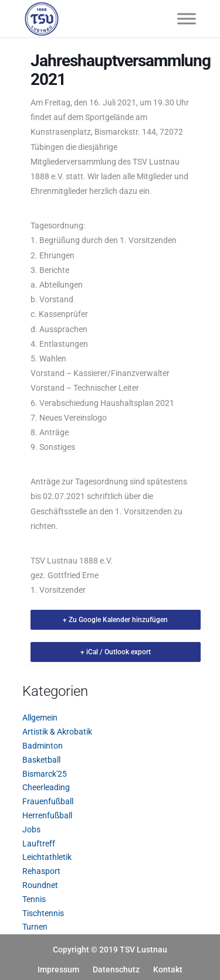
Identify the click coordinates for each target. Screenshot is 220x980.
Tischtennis (43, 913)
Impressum (58, 969)
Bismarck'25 (45, 774)
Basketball (41, 760)
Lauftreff (39, 844)
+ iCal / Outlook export (116, 652)
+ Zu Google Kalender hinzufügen (115, 620)
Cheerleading (46, 787)
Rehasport (41, 871)
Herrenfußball (47, 815)
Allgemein (40, 718)
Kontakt (168, 969)
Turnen (35, 927)
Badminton (43, 746)
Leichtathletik (47, 857)
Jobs (31, 829)
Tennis (34, 899)
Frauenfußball (48, 801)
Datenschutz (116, 969)
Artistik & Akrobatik (57, 732)
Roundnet (40, 885)
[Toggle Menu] (187, 18)
